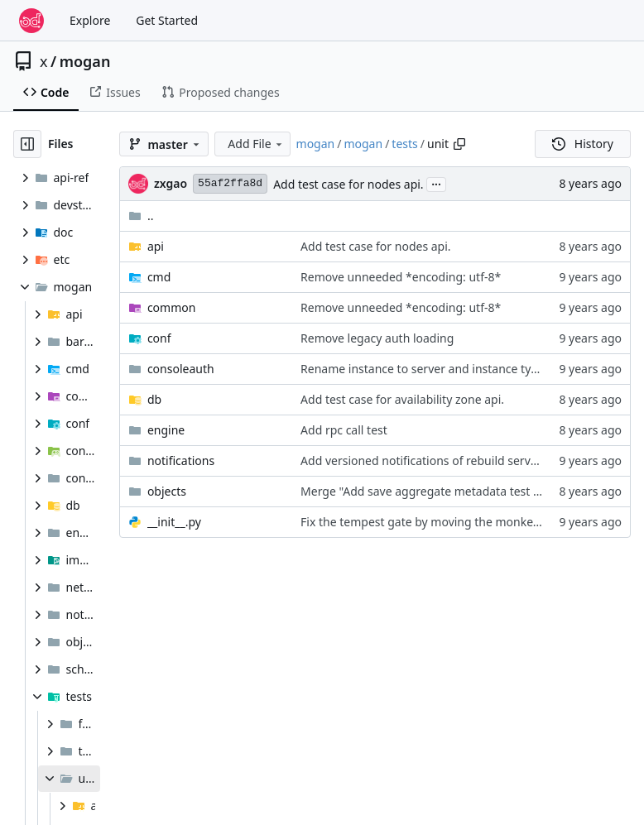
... (436, 183)
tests (404, 144)
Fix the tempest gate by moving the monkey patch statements (469, 522)
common (172, 307)
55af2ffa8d (230, 183)
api (156, 246)
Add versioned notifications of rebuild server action (439, 460)
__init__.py (174, 522)
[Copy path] (459, 144)
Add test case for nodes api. (348, 184)
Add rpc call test (344, 430)
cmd (159, 277)
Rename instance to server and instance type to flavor (447, 369)
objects (167, 491)
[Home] (31, 21)
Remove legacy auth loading (377, 338)
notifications (181, 460)
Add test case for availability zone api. (402, 399)
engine (166, 430)
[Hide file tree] (27, 144)
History (583, 144)
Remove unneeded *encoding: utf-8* (401, 277)
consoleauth (181, 369)
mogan (85, 61)
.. (141, 216)
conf (159, 338)
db (154, 399)
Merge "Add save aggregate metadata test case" (431, 491)
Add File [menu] (256, 144)
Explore (90, 20)
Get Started (167, 20)
